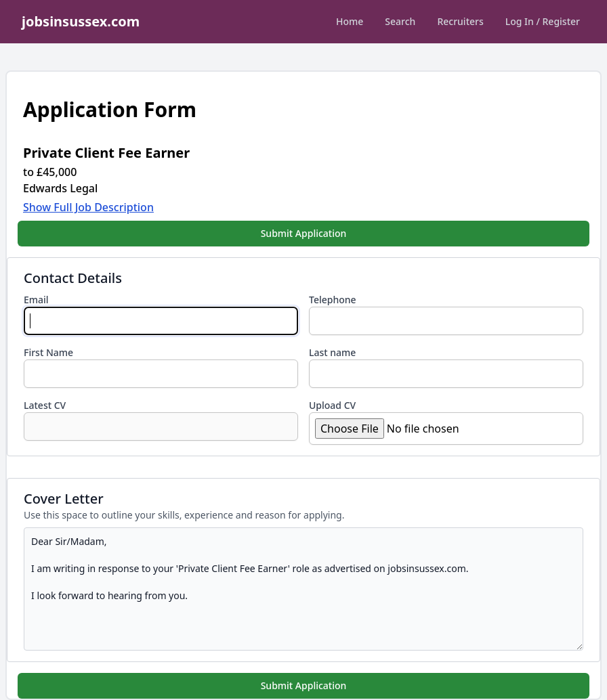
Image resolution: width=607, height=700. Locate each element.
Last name (332, 352)
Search (400, 21)
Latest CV (45, 405)
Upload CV (332, 405)
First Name (48, 352)
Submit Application (304, 233)
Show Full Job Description (88, 207)
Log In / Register (543, 21)
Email (36, 300)
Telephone (333, 300)
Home (350, 21)
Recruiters (460, 21)
